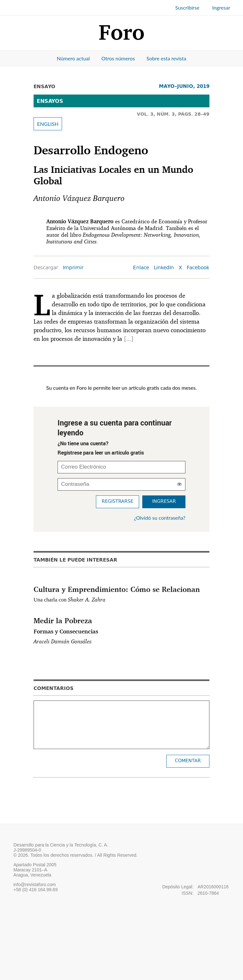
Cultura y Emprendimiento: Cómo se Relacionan (117, 589)
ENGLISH (48, 124)
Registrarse (118, 502)
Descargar (46, 268)
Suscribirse (187, 8)
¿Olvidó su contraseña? (160, 518)
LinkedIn (164, 268)
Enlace (141, 268)
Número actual (73, 58)
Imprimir (73, 268)
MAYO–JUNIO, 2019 (184, 86)
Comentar (188, 761)
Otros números (118, 58)
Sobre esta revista (166, 58)
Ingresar (221, 8)
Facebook (198, 268)
